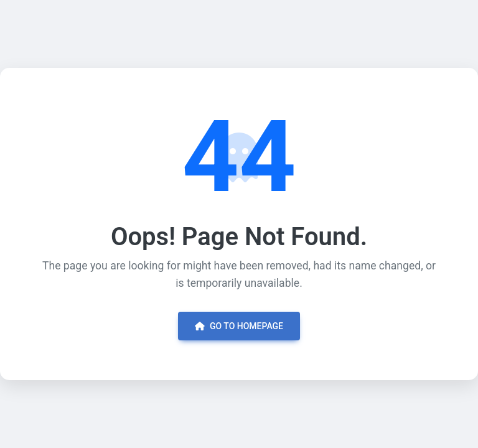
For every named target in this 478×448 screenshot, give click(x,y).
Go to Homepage (239, 326)
